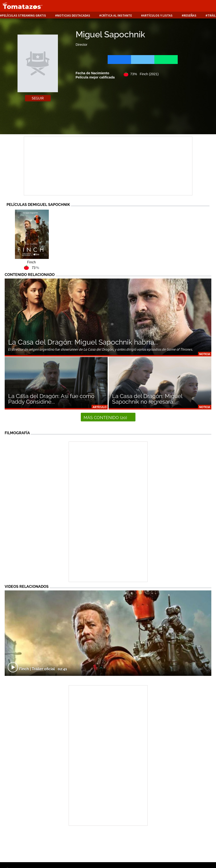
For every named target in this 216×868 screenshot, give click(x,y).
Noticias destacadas (74, 16)
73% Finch (145, 74)
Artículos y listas (158, 16)
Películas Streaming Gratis (24, 16)
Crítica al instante (117, 16)
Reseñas (190, 16)
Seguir (38, 98)
